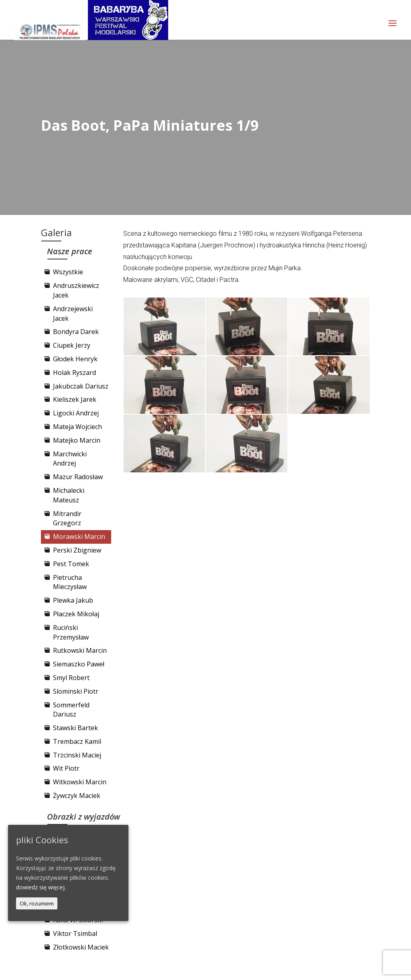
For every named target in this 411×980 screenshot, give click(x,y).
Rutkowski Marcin (80, 650)
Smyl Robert (71, 678)
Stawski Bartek (75, 728)
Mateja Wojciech (77, 427)
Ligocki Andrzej (76, 413)
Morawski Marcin (79, 537)
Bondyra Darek (76, 332)
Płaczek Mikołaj (76, 614)
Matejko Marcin (77, 440)
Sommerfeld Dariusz (71, 710)
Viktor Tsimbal (75, 933)
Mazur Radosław (78, 477)
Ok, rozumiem (37, 903)
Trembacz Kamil (77, 741)
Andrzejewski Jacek (73, 314)
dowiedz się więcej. (41, 887)
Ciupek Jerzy (72, 345)
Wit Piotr (66, 768)
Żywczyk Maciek (77, 796)
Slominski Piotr (76, 691)
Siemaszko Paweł (79, 664)
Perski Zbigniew (77, 550)
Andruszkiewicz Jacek (76, 290)
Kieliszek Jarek (75, 399)
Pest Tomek (71, 564)
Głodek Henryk (75, 359)
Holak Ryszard (74, 373)
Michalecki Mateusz (69, 495)
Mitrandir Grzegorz (67, 518)
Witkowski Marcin (80, 782)
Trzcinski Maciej (77, 755)
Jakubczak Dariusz (81, 386)
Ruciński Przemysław (71, 632)
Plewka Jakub (73, 600)
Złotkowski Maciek (81, 947)
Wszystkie (68, 272)
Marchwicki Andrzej (70, 459)
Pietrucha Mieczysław (70, 582)
